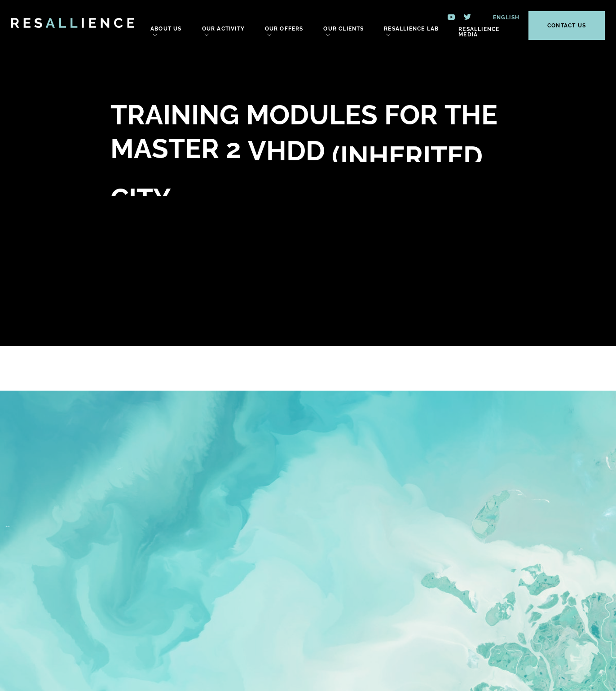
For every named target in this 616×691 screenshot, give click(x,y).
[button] (501, 17)
